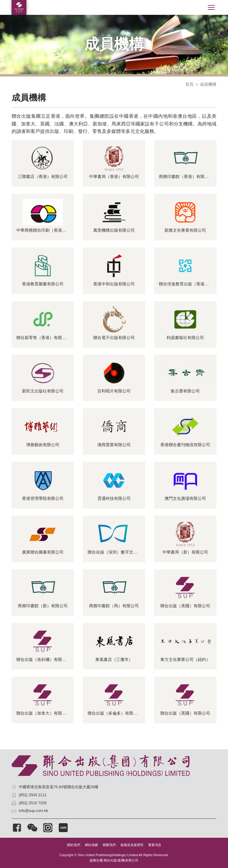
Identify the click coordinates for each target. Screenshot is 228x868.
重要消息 (155, 845)
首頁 (189, 84)
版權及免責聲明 (132, 845)
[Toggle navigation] (211, 7)
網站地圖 (91, 845)
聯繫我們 (109, 845)
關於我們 (74, 845)
